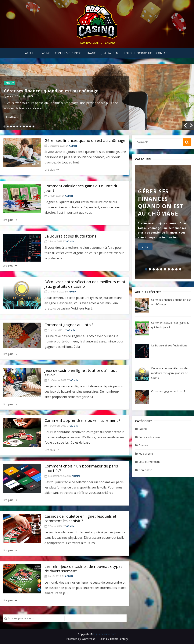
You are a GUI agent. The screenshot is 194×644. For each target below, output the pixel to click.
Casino (45, 53)
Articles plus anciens (21, 618)
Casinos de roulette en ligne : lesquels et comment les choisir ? (80, 519)
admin (73, 146)
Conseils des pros (68, 53)
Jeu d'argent (146, 454)
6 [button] (21, 126)
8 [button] (27, 126)
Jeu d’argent (111, 53)
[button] (185, 125)
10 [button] (33, 126)
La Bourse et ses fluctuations (70, 236)
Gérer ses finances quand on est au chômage (51, 91)
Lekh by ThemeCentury (114, 639)
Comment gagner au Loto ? (69, 325)
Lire (145, 247)
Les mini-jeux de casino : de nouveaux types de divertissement (83, 569)
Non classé (145, 470)
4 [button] (14, 126)
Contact (163, 53)
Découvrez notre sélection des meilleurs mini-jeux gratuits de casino (85, 284)
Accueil (31, 53)
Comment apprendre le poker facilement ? (82, 420)
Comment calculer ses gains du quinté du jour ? (81, 188)
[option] (97, 97)
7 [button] (24, 126)
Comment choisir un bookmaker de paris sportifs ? (81, 468)
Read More (12, 117)
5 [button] (17, 126)
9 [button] (30, 126)
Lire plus (50, 170)
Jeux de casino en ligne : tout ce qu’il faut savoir (81, 373)
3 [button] (11, 126)
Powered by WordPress (81, 639)
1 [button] (4, 126)
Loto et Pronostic (138, 53)
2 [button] (8, 126)
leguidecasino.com (105, 634)
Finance (92, 53)
